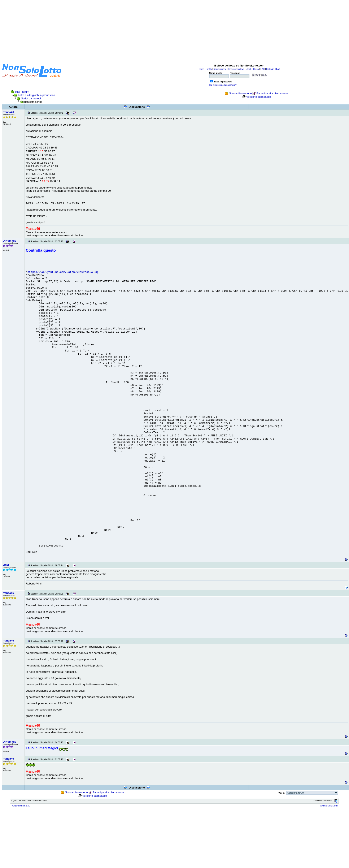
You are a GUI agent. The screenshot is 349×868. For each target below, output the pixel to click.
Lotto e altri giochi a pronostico (36, 95)
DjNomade (9, 241)
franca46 (8, 112)
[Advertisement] (175, 31)
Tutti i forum (22, 92)
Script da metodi (31, 98)
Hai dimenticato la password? (223, 85)
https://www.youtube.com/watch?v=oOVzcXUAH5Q (63, 272)
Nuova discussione (240, 93)
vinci (6, 565)
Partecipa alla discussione (272, 93)
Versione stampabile (259, 97)
